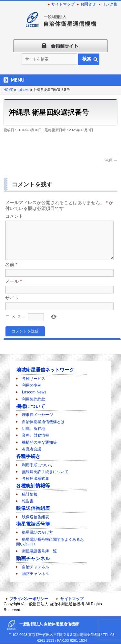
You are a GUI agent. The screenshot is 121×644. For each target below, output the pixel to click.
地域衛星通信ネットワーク (45, 370)
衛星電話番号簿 (33, 524)
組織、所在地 (34, 429)
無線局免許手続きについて (45, 472)
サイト (12, 306)
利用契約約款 (34, 400)
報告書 (28, 501)
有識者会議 (32, 450)
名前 (11, 272)
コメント (14, 216)
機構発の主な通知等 (39, 443)
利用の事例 (32, 386)
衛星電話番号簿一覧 (39, 551)
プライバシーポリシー (29, 599)
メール (13, 289)
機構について (31, 406)
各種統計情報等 (33, 486)
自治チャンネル (35, 567)
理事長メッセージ (37, 415)
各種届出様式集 (35, 479)
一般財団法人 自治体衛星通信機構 (55, 604)
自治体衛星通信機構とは (43, 422)
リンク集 (110, 4)
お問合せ (88, 4)
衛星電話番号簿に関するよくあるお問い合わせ (50, 542)
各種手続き (28, 456)
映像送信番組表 (33, 508)
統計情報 (30, 495)
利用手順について (37, 465)
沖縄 (111, 160)
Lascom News (34, 392)
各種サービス (34, 379)
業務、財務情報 (35, 436)
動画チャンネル (33, 559)
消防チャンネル (35, 574)
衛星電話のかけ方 (37, 533)
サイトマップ (63, 4)
